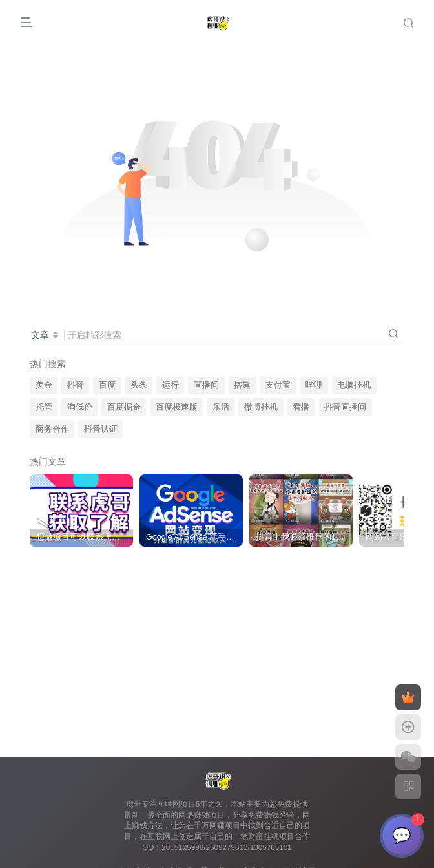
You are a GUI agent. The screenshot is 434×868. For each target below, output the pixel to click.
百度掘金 (124, 407)
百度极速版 (177, 407)
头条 (139, 385)
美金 (44, 385)
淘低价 (80, 407)
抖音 (76, 385)
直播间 (206, 385)
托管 (44, 407)
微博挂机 (261, 407)
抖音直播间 (345, 407)
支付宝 (278, 385)
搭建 (242, 385)
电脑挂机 (354, 385)
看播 (301, 407)
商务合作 (52, 429)
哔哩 (314, 385)
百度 (107, 385)
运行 (170, 385)
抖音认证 (101, 429)
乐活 (221, 407)
